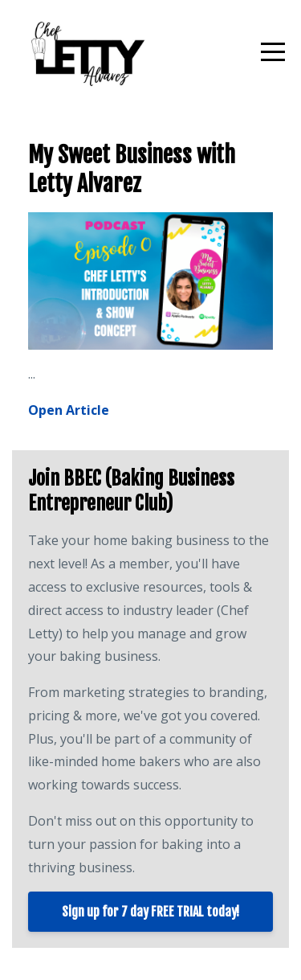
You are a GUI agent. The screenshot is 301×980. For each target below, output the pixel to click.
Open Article (69, 410)
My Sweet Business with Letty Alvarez (132, 169)
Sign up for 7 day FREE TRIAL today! (150, 912)
